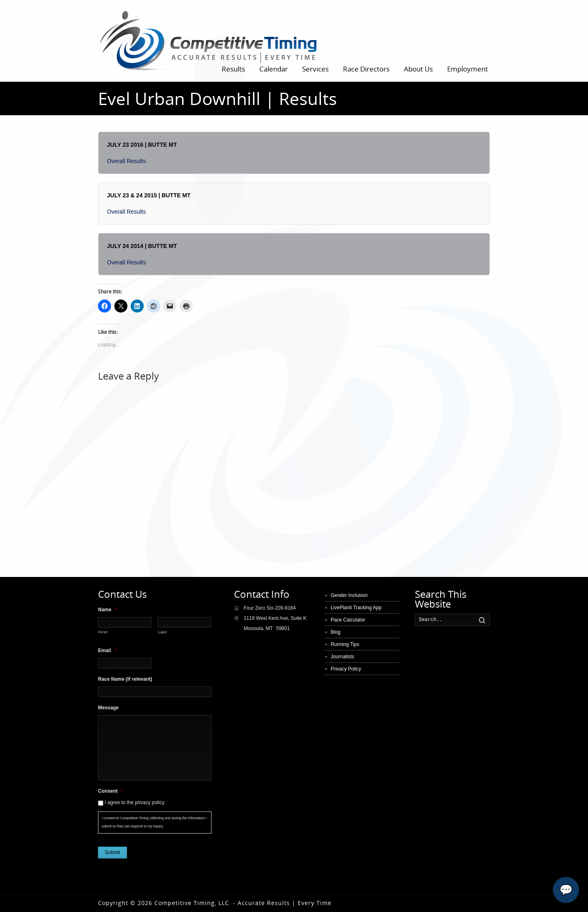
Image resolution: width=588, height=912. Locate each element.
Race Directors (366, 69)
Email (107, 650)
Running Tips (345, 644)
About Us (418, 69)
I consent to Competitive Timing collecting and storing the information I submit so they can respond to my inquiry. (154, 822)
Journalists (342, 657)
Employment (468, 69)
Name (107, 610)
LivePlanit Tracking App (356, 608)
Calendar (274, 69)
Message (108, 708)
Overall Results (126, 161)
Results (233, 69)
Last (162, 632)
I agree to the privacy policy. (135, 802)
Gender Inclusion (349, 595)
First (103, 632)
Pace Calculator (348, 620)
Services (315, 69)
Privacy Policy (346, 669)
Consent (110, 791)
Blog (336, 632)
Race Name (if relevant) (125, 679)
